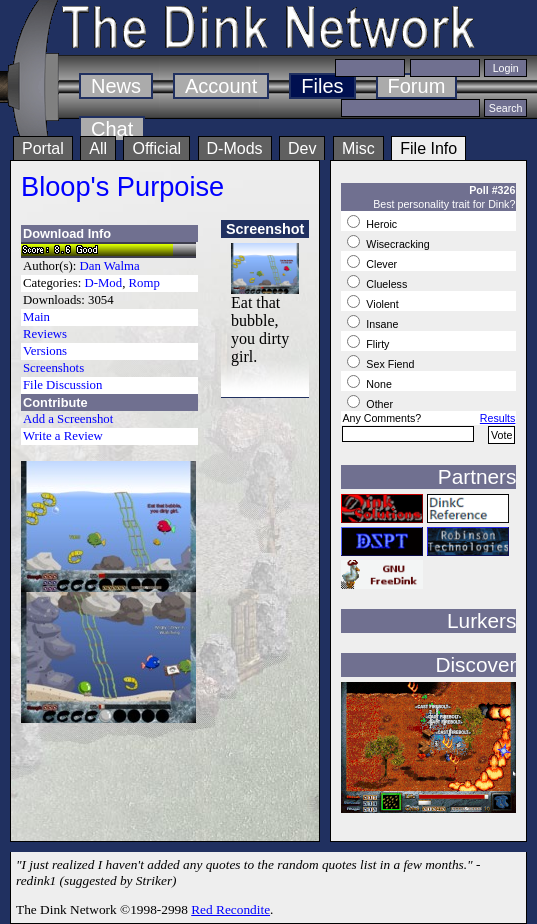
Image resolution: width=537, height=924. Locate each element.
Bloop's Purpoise (122, 186)
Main (36, 317)
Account (221, 86)
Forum (417, 86)
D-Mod (103, 283)
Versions (45, 351)
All (98, 148)
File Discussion (62, 385)
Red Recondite (230, 909)
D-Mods (235, 148)
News (116, 86)
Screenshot (265, 229)
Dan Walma (110, 266)
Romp (144, 283)
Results (498, 418)
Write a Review (63, 436)
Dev (302, 148)
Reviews (45, 334)
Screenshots (53, 368)
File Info (428, 148)
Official (156, 148)
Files (322, 86)
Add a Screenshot (68, 419)
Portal (43, 148)
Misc (358, 148)
